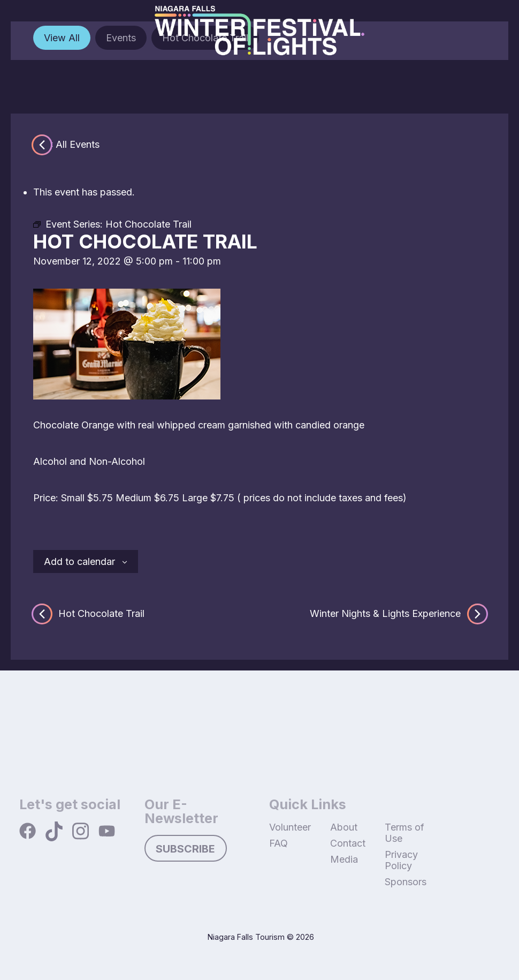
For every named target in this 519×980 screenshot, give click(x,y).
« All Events (74, 144)
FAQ (278, 843)
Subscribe (185, 849)
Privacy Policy (401, 860)
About (344, 827)
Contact (348, 843)
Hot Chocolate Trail (89, 614)
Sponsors (406, 882)
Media (344, 859)
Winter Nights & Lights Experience (398, 614)
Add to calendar (79, 561)
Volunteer (290, 827)
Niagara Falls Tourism (246, 937)
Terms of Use (404, 833)
